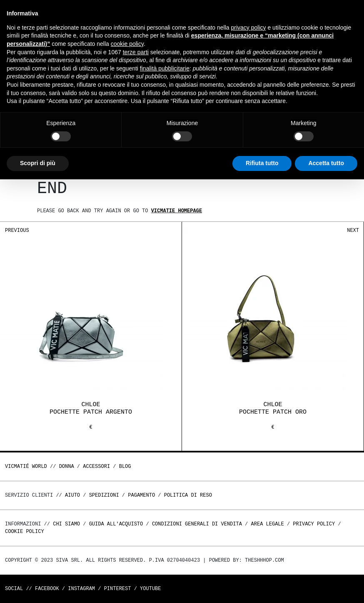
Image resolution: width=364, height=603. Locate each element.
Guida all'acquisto (116, 524)
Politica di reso (188, 495)
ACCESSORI (96, 466)
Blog (125, 466)
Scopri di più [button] (38, 163)
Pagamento (141, 495)
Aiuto (72, 495)
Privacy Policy (314, 524)
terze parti (136, 52)
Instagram (81, 589)
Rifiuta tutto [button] (262, 163)
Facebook (47, 589)
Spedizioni (104, 495)
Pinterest (118, 589)
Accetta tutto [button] (326, 163)
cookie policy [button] (127, 44)
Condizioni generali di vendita (197, 524)
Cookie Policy (25, 531)
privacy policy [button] (249, 28)
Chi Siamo (66, 524)
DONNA (67, 466)
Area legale (267, 524)
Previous (17, 230)
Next (353, 230)
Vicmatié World (26, 466)
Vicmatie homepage (177, 211)
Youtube (150, 589)
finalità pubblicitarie (165, 68)
